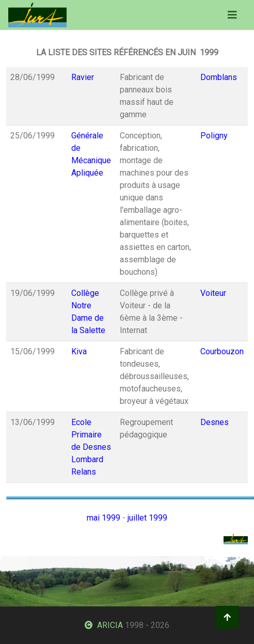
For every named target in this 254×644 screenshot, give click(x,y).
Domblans (219, 77)
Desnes (215, 422)
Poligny (214, 136)
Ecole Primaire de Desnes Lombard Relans (91, 447)
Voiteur (213, 293)
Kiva (79, 351)
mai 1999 (104, 518)
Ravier (83, 77)
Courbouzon (222, 351)
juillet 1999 (147, 518)
